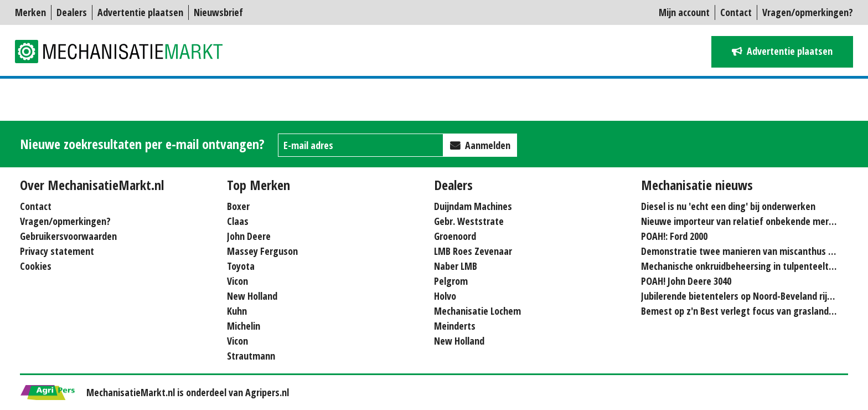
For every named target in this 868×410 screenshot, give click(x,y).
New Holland (252, 296)
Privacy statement (57, 251)
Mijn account (684, 12)
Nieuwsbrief (218, 12)
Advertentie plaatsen (140, 12)
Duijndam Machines (473, 206)
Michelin (244, 326)
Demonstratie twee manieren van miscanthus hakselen (753, 251)
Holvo (445, 296)
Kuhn (237, 311)
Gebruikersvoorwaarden (68, 236)
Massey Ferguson (262, 251)
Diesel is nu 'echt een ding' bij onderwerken (728, 206)
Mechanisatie (126, 52)
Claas (238, 221)
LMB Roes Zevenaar (473, 251)
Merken (30, 12)
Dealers (72, 12)
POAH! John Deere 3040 (686, 281)
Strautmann (251, 356)
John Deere (249, 236)
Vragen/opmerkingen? (808, 12)
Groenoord (455, 236)
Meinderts (455, 326)
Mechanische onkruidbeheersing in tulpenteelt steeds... (753, 266)
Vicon (237, 281)
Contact (736, 12)
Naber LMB (456, 266)
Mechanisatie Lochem (477, 311)
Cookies (36, 266)
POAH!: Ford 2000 (674, 236)
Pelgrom (451, 281)
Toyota (241, 266)
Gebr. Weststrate (469, 221)
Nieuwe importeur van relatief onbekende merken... (746, 221)
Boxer (238, 206)
